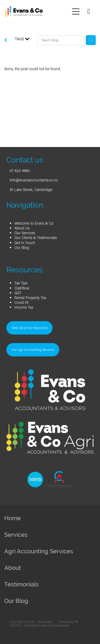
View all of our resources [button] (29, 328)
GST (18, 293)
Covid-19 (21, 302)
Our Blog (22, 247)
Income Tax (24, 307)
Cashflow (22, 288)
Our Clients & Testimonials (36, 238)
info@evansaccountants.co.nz (34, 180)
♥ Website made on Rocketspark (47, 625)
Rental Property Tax (30, 298)
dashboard (45, 622)
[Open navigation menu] (76, 11)
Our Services (25, 233)
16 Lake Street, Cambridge (31, 190)
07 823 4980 (20, 171)
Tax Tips (21, 283)
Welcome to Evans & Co (34, 223)
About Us (22, 228)
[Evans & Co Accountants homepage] (37, 11)
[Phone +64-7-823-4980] (89, 11)
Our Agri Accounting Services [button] (33, 350)
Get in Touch (25, 243)
